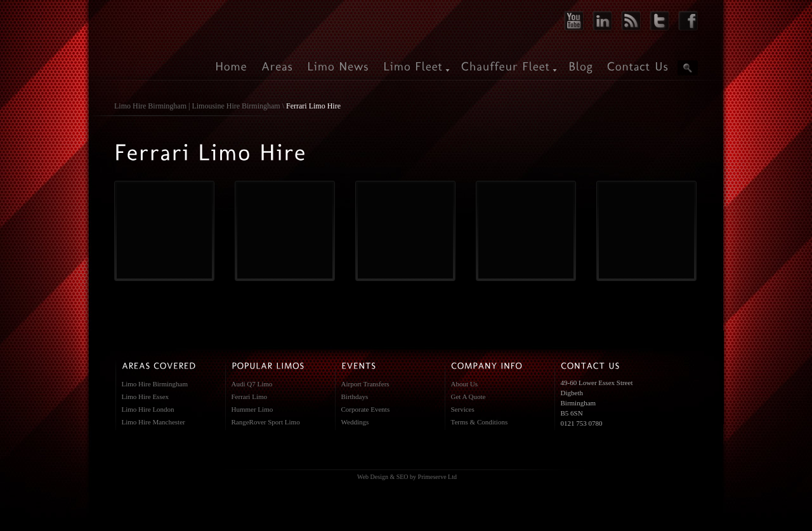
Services (463, 409)
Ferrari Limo (250, 397)
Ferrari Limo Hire (313, 106)
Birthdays (355, 397)
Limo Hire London (148, 409)
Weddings (355, 422)
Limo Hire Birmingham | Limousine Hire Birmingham (197, 106)
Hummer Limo (252, 409)
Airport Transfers (365, 384)
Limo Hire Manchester (154, 422)
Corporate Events (366, 409)
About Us (464, 384)
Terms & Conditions (480, 422)
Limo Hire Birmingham (155, 384)
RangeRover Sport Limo (266, 422)
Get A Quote (468, 397)
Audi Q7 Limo (252, 384)
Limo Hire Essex (146, 397)
